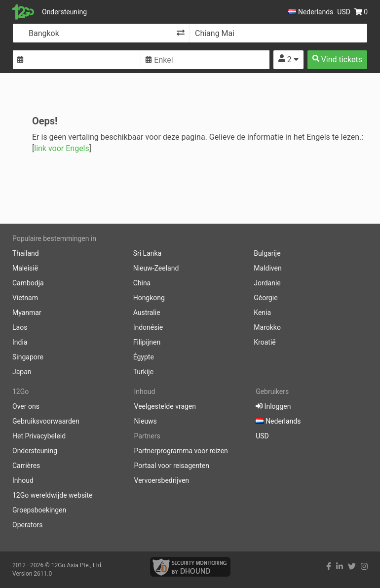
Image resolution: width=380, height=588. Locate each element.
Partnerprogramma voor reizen (181, 451)
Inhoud (23, 480)
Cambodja (28, 283)
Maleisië (25, 268)
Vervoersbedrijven (162, 480)
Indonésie (148, 327)
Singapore (28, 357)
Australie (147, 313)
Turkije (143, 372)
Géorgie (266, 298)
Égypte (144, 357)
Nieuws (146, 421)
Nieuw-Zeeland (156, 268)
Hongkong (149, 298)
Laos (20, 327)
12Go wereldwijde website (53, 495)
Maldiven (267, 268)
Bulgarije (267, 253)
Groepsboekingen (39, 510)
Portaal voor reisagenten (172, 466)
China (142, 283)
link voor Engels (62, 148)
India (20, 342)
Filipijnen (147, 342)
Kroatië (265, 342)
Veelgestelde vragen (165, 406)
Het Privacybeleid (39, 436)
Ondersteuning (64, 12)
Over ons (26, 406)
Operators (27, 525)
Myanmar (27, 313)
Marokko (267, 327)
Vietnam (25, 298)
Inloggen (273, 406)
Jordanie (267, 283)
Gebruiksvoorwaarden (46, 421)
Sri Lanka (148, 253)
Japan (22, 372)
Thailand (26, 253)
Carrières (26, 466)
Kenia (262, 313)
